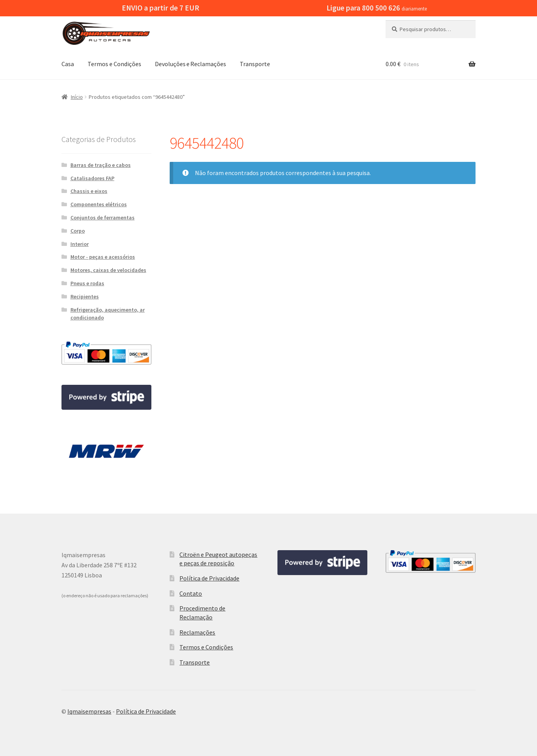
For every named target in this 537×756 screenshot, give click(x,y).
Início (77, 97)
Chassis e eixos (89, 191)
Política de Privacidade (209, 578)
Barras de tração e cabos (101, 165)
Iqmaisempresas (89, 711)
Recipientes (85, 296)
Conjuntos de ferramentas (103, 218)
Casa (68, 64)
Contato (191, 593)
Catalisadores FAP (92, 178)
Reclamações (197, 632)
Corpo (78, 231)
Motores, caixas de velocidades (108, 270)
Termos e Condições (114, 64)
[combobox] (431, 29)
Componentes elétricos (99, 204)
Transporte (255, 64)
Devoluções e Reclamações (190, 64)
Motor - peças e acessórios (103, 257)
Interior (80, 244)
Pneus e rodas (87, 283)
